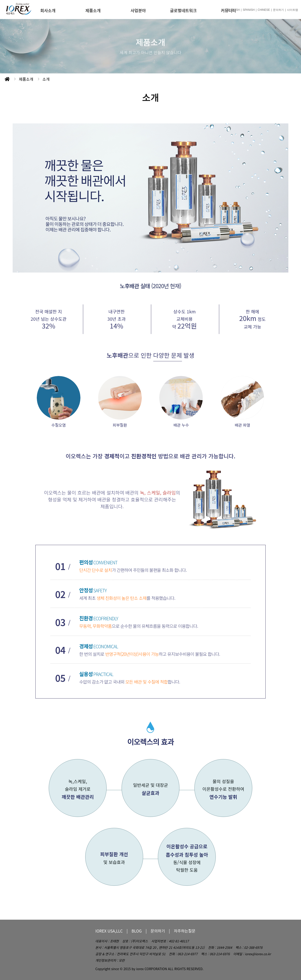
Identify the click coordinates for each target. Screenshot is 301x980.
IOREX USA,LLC (109, 931)
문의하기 (278, 10)
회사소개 (48, 10)
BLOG (137, 931)
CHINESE (264, 10)
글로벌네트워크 (183, 10)
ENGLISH (234, 10)
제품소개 (93, 10)
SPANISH (249, 10)
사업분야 (138, 10)
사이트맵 (292, 10)
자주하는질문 (185, 931)
